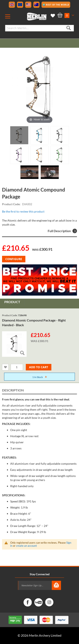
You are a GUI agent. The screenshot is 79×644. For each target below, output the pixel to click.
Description (13, 390)
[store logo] (37, 17)
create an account (26, 546)
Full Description (62, 231)
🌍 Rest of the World (56, 5)
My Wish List (52, 16)
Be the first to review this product (23, 211)
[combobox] (39, 28)
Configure (14, 259)
